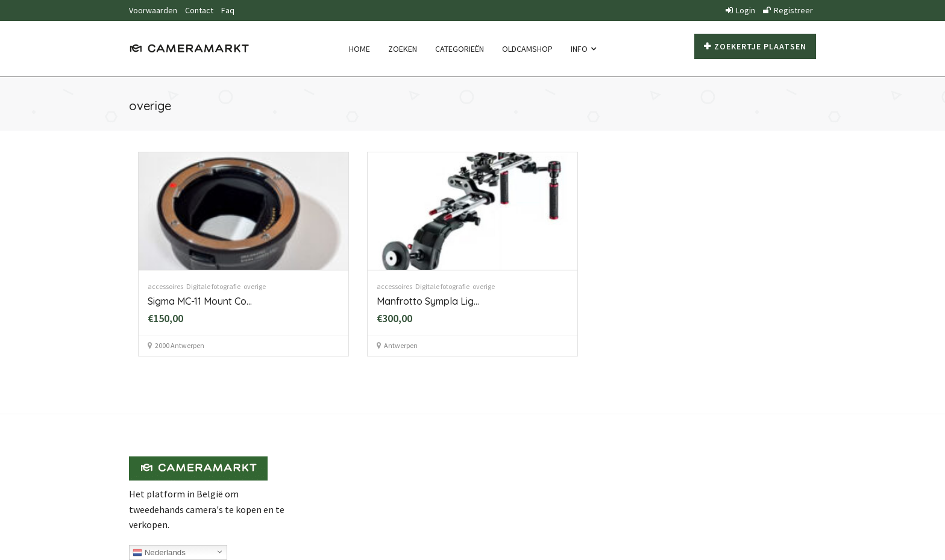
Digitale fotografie (213, 286)
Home (359, 49)
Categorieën (460, 49)
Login (740, 10)
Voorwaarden (153, 10)
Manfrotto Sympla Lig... (428, 301)
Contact (199, 10)
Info (583, 49)
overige (255, 286)
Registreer (788, 10)
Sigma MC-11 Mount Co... (200, 301)
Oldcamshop (527, 49)
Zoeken (403, 49)
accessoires (165, 286)
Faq (228, 10)
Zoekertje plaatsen (755, 46)
